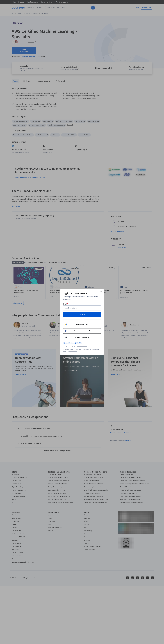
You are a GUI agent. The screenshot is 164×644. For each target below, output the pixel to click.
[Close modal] (101, 292)
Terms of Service (73, 351)
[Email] (82, 308)
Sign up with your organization (72, 343)
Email (65, 304)
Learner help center (82, 346)
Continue (82, 315)
